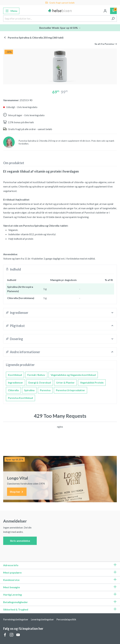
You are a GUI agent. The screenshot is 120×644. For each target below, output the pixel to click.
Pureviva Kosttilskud (20, 398)
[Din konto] (105, 11)
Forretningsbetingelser (16, 619)
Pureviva (45, 390)
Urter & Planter (65, 382)
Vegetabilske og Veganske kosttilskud (73, 375)
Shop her (17, 492)
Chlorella (13, 390)
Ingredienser (15, 382)
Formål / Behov (36, 375)
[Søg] (113, 19)
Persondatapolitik (66, 619)
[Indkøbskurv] (114, 11)
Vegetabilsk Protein (92, 382)
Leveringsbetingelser (42, 619)
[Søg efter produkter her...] (56, 19)
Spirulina (29, 390)
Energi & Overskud (40, 382)
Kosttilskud (15, 375)
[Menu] (11, 11)
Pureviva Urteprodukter (70, 390)
